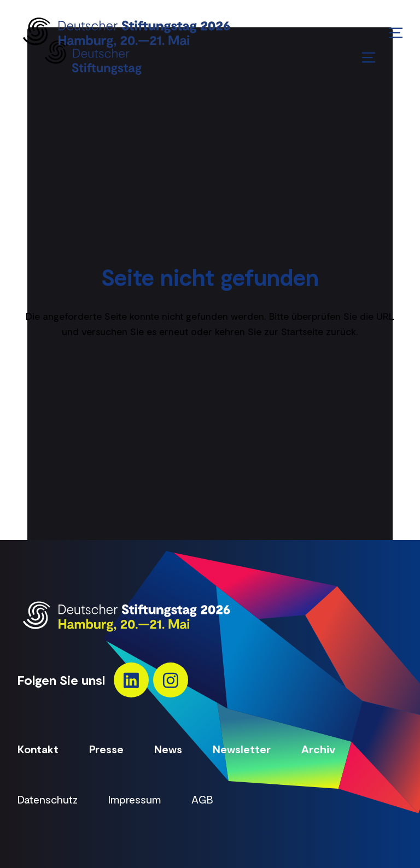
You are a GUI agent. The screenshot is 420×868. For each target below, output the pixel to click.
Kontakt (38, 749)
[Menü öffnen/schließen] (396, 33)
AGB (202, 799)
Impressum (135, 799)
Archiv (318, 749)
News (168, 749)
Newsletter (242, 749)
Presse (106, 749)
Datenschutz (48, 799)
